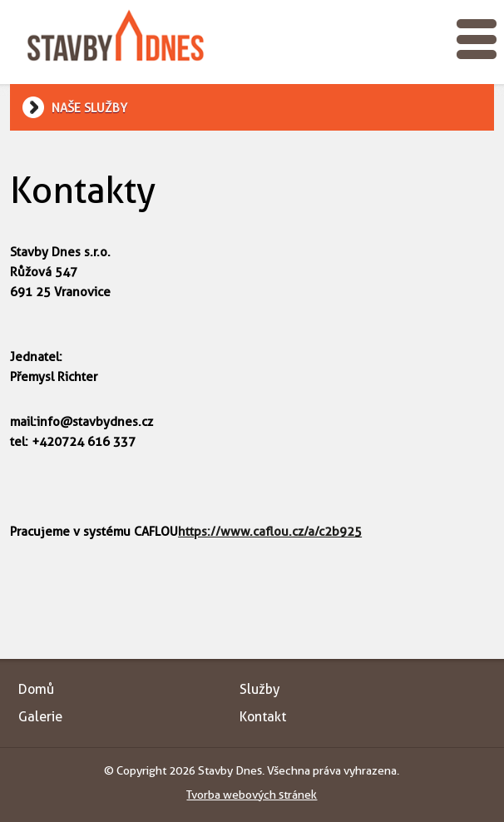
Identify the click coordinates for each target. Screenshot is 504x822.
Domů (36, 689)
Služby (259, 689)
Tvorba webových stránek (252, 795)
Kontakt (263, 717)
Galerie (40, 717)
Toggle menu (477, 39)
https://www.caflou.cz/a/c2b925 (270, 532)
